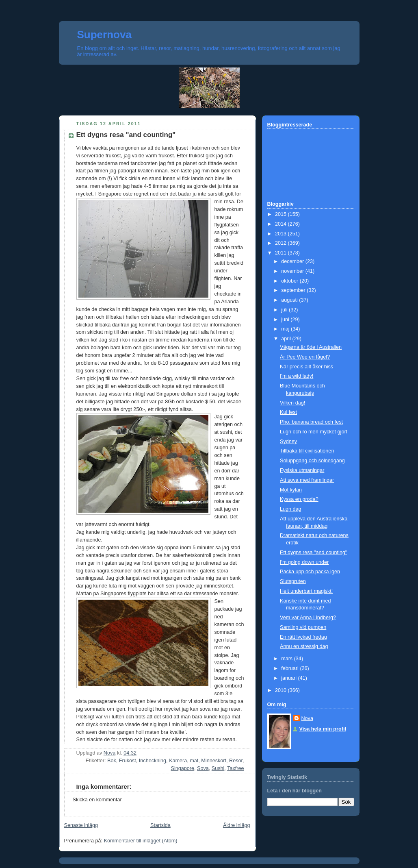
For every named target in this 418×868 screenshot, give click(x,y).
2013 (282, 234)
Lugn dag (291, 509)
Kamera (178, 761)
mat (194, 761)
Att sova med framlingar (307, 480)
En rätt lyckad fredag (303, 637)
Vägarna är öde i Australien (311, 347)
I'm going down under (304, 562)
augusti (290, 300)
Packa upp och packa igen (310, 572)
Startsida (160, 825)
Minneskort (214, 761)
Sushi (218, 768)
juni (286, 320)
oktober (290, 281)
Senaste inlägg (81, 825)
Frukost (128, 761)
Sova (203, 768)
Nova (307, 718)
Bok (112, 761)
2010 (282, 690)
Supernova (104, 35)
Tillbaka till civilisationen (307, 451)
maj (286, 329)
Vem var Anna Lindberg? (308, 618)
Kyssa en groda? (299, 499)
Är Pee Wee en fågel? (305, 357)
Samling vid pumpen (303, 627)
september (294, 290)
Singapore (183, 768)
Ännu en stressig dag (304, 646)
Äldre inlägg (237, 825)
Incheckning (153, 761)
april (287, 339)
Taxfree (235, 768)
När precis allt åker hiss (306, 367)
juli (285, 310)
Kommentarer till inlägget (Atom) (141, 841)
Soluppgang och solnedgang (312, 461)
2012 (282, 243)
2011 (282, 253)
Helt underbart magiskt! (306, 591)
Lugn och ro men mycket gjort (314, 432)
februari (290, 668)
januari (289, 678)
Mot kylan (291, 490)
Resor (236, 761)
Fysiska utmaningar (302, 470)
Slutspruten (293, 581)
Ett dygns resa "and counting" (313, 553)
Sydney (288, 442)
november (293, 271)
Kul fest (288, 412)
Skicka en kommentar (97, 800)
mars (288, 659)
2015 (282, 214)
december (293, 261)
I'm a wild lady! (297, 376)
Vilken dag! (292, 403)
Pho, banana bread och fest (311, 422)
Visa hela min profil (323, 729)
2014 (282, 224)
